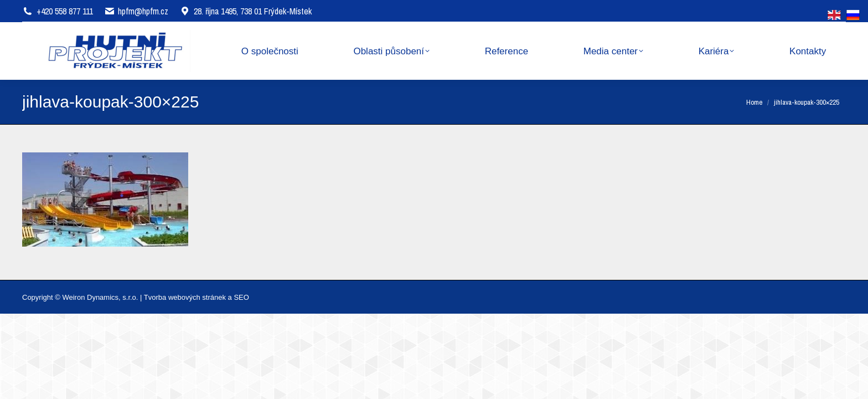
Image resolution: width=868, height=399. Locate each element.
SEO (241, 297)
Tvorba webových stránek (185, 297)
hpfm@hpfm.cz (143, 11)
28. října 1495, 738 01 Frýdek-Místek (246, 11)
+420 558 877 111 (65, 11)
